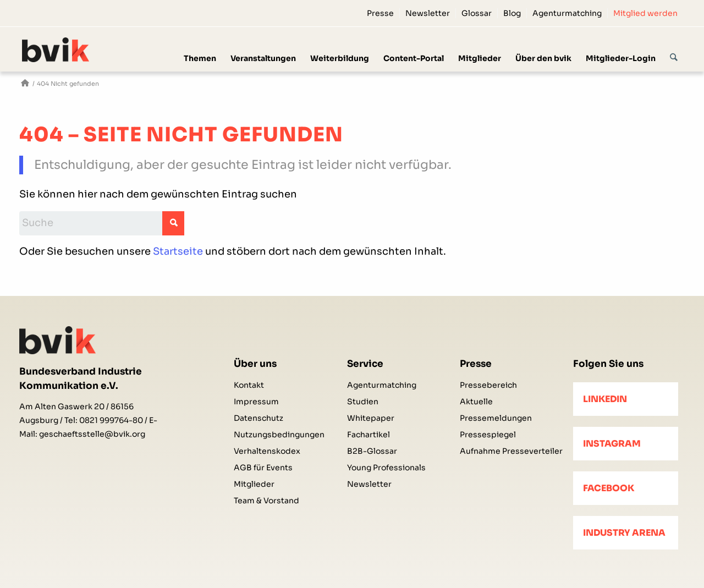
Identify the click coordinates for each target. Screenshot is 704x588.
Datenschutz (258, 418)
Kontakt (249, 385)
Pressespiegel (488, 435)
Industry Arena (624, 533)
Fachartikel (369, 435)
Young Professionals (386, 468)
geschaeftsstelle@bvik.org (92, 434)
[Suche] (674, 49)
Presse (380, 13)
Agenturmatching (567, 13)
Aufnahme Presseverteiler (511, 451)
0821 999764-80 (111, 420)
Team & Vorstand (266, 501)
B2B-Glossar (372, 451)
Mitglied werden (645, 13)
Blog (512, 13)
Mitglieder (254, 484)
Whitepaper (371, 418)
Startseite (178, 251)
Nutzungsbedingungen (279, 435)
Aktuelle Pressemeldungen (496, 410)
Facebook (609, 488)
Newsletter (428, 13)
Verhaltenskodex (267, 451)
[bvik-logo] (69, 50)
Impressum (256, 402)
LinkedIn (605, 399)
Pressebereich (488, 385)
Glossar (477, 13)
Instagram (612, 444)
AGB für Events (263, 468)
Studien (363, 402)
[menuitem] (381, 13)
